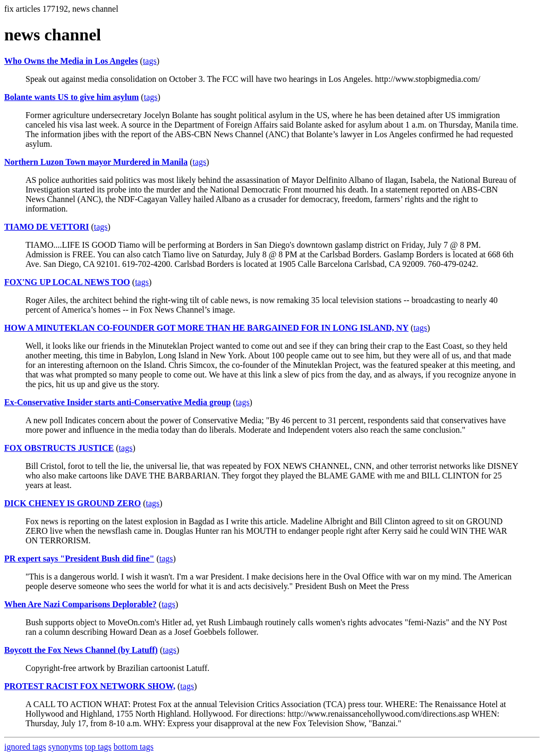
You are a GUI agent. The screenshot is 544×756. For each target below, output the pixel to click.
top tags (98, 747)
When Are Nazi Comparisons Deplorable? (80, 604)
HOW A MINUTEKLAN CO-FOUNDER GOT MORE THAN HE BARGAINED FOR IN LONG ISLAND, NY (206, 328)
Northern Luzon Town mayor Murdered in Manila (96, 162)
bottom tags (134, 747)
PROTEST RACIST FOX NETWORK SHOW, (90, 686)
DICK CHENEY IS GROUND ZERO (73, 503)
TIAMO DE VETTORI (46, 227)
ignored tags (25, 747)
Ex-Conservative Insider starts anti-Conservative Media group (118, 402)
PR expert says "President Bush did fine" (79, 558)
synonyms (66, 747)
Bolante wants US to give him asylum (71, 97)
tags (150, 61)
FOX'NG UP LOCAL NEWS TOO (67, 282)
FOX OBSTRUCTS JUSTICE (59, 448)
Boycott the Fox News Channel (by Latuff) (81, 650)
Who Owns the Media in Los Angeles (71, 61)
